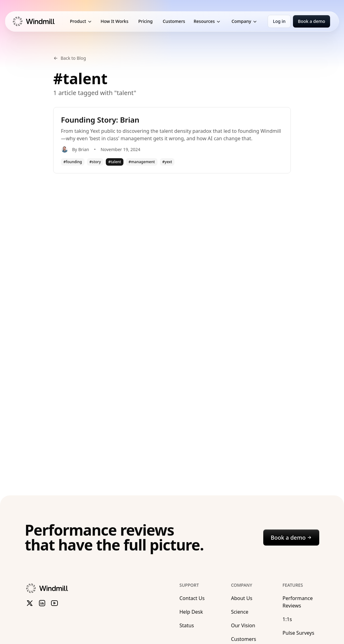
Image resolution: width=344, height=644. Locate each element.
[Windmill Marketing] (38, 21)
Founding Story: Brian (100, 120)
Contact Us (192, 598)
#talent (115, 162)
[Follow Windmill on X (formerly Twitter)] (30, 603)
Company (244, 21)
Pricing (145, 21)
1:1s (287, 619)
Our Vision (243, 625)
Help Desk (191, 612)
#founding (73, 162)
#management (142, 162)
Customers (174, 21)
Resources (207, 21)
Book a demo (312, 21)
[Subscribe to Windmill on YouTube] (54, 603)
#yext (167, 162)
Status (187, 625)
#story (95, 162)
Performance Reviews (298, 602)
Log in (279, 21)
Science (240, 612)
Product (81, 21)
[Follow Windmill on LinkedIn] (42, 603)
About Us (242, 598)
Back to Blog (70, 58)
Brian (84, 149)
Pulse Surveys (298, 633)
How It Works (114, 21)
